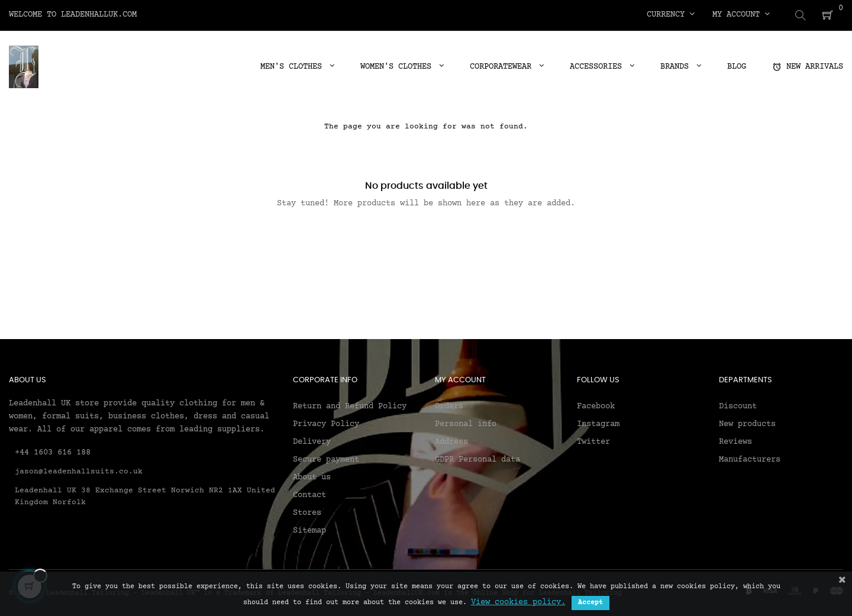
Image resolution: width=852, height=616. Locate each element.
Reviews (735, 441)
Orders (449, 405)
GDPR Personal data (477, 459)
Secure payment (326, 459)
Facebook (596, 405)
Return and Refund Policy (350, 405)
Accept (590, 603)
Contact (309, 494)
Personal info (466, 423)
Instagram (598, 423)
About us (312, 476)
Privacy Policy (326, 423)
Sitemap (309, 530)
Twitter (593, 441)
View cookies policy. (518, 602)
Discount (738, 405)
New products (747, 423)
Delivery (312, 441)
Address (451, 441)
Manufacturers (750, 459)
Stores (307, 512)
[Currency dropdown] (671, 15)
